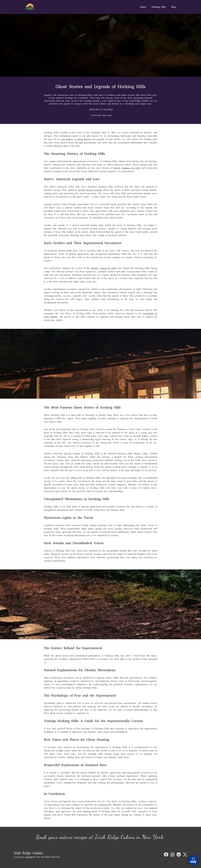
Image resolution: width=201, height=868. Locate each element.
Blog (174, 7)
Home (143, 7)
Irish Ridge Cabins (28, 853)
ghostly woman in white (104, 268)
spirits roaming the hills (127, 168)
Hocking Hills (159, 7)
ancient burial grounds (90, 190)
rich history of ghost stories (76, 139)
